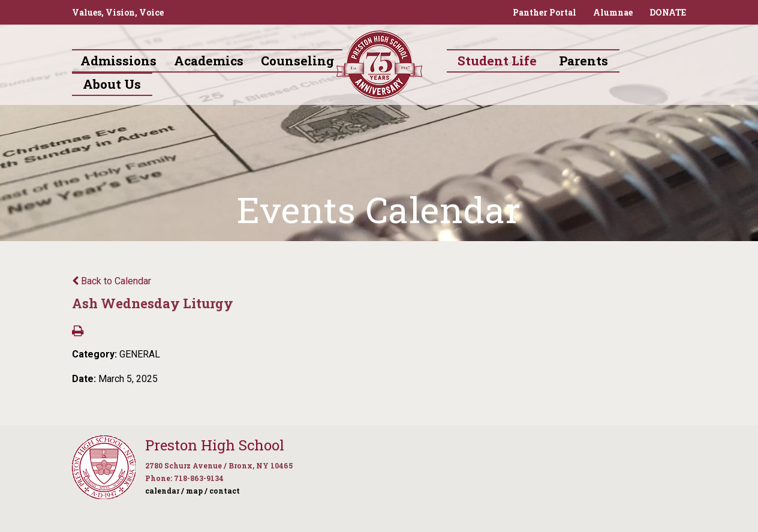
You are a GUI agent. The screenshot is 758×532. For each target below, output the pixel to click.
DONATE (668, 12)
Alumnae (613, 12)
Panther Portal (545, 12)
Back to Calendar (112, 281)
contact (225, 491)
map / (197, 491)
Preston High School (215, 445)
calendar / (165, 491)
